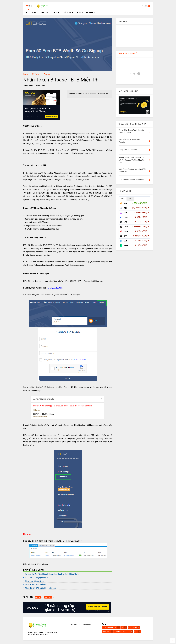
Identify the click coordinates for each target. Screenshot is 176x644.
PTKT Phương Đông (122, 631)
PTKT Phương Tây (110, 627)
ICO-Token (36, 74)
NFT (136, 631)
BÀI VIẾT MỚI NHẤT (128, 54)
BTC (130, 199)
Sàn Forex (106, 631)
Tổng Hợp (68, 12)
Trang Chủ (31, 12)
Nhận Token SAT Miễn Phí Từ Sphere (41, 588)
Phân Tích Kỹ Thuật (86, 12)
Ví (122, 627)
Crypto (45, 12)
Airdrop (47, 74)
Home (26, 74)
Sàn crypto (133, 627)
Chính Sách (87, 625)
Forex (56, 12)
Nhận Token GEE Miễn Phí (36, 584)
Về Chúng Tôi (75, 625)
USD (123, 199)
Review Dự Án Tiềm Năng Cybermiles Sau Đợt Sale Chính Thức (52, 574)
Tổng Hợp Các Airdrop (34, 581)
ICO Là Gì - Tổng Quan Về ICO (38, 578)
